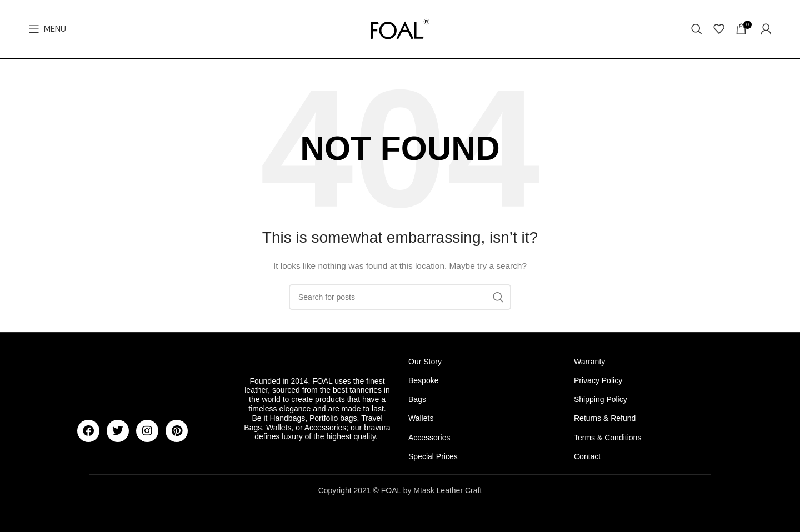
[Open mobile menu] (47, 29)
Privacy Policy (598, 380)
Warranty (589, 362)
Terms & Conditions (607, 438)
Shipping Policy (601, 399)
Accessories (429, 438)
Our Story (425, 362)
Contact (587, 456)
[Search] (697, 29)
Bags (417, 399)
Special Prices (433, 456)
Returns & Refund (605, 418)
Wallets (421, 418)
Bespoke (423, 380)
